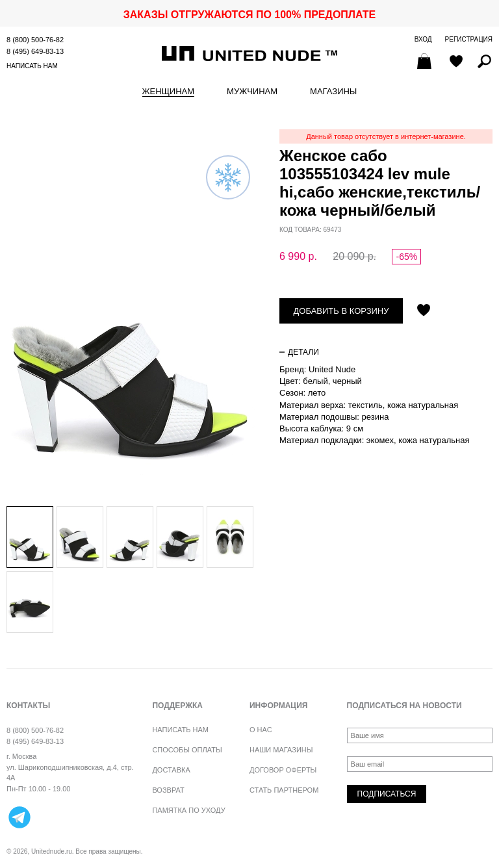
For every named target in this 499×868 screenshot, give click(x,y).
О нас (261, 730)
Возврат (168, 790)
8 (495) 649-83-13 (35, 51)
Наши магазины (281, 750)
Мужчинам (252, 92)
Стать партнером (284, 790)
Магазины (333, 92)
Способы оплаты (187, 750)
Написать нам (32, 66)
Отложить (424, 311)
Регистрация (469, 39)
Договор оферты (283, 770)
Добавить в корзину (341, 311)
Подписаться (387, 794)
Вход (423, 39)
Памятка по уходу (188, 810)
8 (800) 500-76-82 (35, 40)
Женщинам (168, 92)
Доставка (171, 770)
